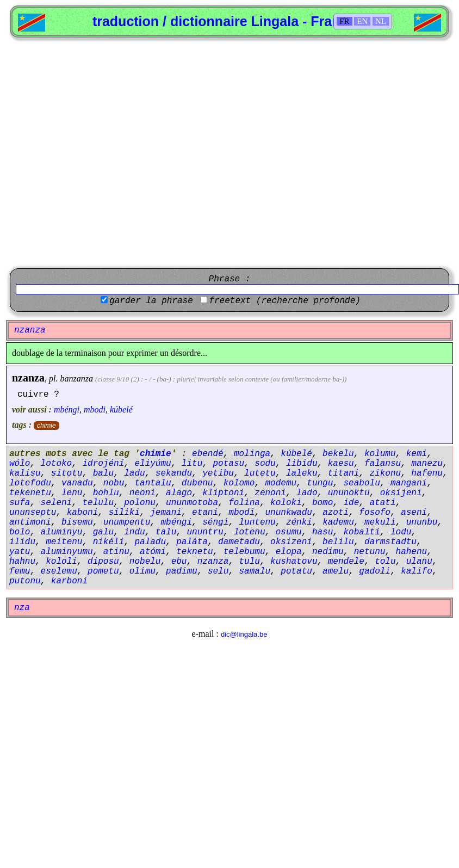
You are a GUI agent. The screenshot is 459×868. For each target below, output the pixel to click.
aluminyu (62, 532)
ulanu (419, 562)
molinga (252, 454)
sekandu (174, 473)
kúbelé (121, 410)
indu (134, 532)
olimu (142, 571)
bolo (20, 532)
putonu (25, 581)
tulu (249, 562)
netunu (370, 552)
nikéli (109, 542)
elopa (289, 552)
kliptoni (223, 493)
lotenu (250, 532)
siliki (124, 513)
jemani (166, 513)
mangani (409, 483)
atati (383, 503)
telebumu (244, 552)
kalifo (417, 571)
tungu (320, 483)
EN (362, 21)
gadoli (375, 571)
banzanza (76, 378)
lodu (401, 532)
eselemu (59, 571)
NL (381, 21)
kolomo (239, 483)
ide (352, 503)
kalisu (25, 473)
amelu (336, 571)
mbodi (95, 410)
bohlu (106, 493)
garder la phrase (151, 301)
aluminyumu (67, 552)
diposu (103, 562)
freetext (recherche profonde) (284, 301)
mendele (346, 562)
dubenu (197, 483)
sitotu (67, 473)
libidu (302, 464)
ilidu (22, 542)
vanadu (77, 483)
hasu (322, 532)
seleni (57, 503)
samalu (255, 571)
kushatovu (294, 562)
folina (244, 503)
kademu (338, 522)
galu (103, 532)
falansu (383, 464)
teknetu (194, 552)
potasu (228, 464)
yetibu (218, 473)
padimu (182, 571)
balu (103, 473)
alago (179, 493)
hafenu (427, 473)
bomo (322, 503)
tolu (385, 562)
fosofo (375, 513)
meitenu (64, 542)
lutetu (260, 473)
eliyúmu (153, 464)
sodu (265, 464)
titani (344, 473)
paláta (192, 542)
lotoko (57, 464)
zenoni (270, 493)
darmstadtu (390, 542)
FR (344, 21)
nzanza (28, 378)
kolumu (380, 454)
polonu (140, 503)
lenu (72, 493)
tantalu (153, 483)
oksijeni (401, 493)
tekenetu (30, 493)
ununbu (422, 522)
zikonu (386, 473)
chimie (46, 426)
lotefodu (30, 483)
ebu (179, 562)
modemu (281, 483)
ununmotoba (192, 503)
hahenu (412, 552)
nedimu (328, 552)
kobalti (362, 532)
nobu (114, 483)
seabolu (362, 483)
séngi (215, 522)
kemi (417, 454)
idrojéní (103, 464)
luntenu (257, 522)
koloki (286, 503)
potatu (296, 571)
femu (20, 571)
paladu (150, 542)
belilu (338, 542)
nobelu (145, 562)
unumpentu (127, 522)
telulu (98, 503)
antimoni (30, 522)
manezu (427, 464)
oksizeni (291, 542)
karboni (69, 581)
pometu (103, 571)
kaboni (83, 513)
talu (166, 532)
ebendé (208, 454)
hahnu (22, 562)
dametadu (239, 542)
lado (307, 493)
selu (218, 571)
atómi (153, 552)
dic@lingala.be (244, 634)
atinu (116, 552)
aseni (414, 513)
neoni (142, 493)
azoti (336, 513)
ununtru (205, 532)
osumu (289, 532)
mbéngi (67, 410)
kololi (61, 562)
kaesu (341, 464)
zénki (299, 522)
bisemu (77, 522)
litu (192, 464)
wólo (20, 464)
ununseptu (33, 513)
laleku (302, 473)
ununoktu (349, 493)
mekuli (380, 522)
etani (205, 513)
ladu (134, 473)
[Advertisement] (110, 153)
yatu (20, 552)
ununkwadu (289, 513)
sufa (20, 503)
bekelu (338, 454)
